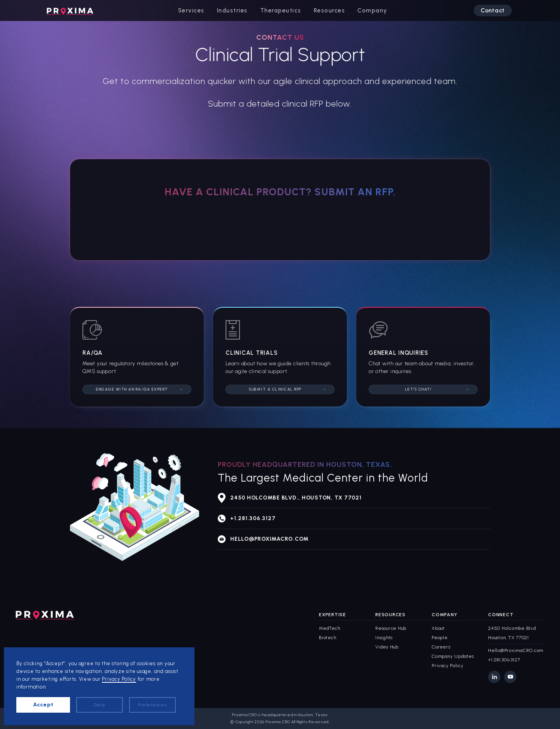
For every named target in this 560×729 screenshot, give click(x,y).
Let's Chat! (419, 389)
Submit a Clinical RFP (275, 389)
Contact (493, 11)
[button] (191, 11)
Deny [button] (100, 705)
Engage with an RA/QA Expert (132, 389)
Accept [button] (43, 705)
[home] (70, 11)
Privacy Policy (119, 679)
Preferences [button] (152, 705)
